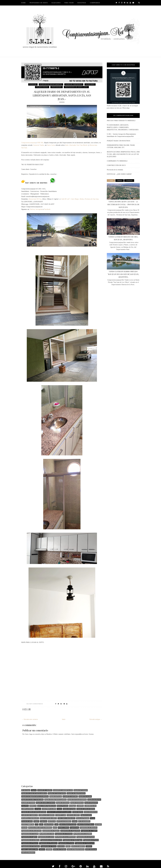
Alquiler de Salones (63, 803)
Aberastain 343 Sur (35, 199)
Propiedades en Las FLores (85, 837)
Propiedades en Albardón (88, 827)
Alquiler (33, 84)
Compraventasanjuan (28, 143)
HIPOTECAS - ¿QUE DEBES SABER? (119, 174)
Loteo (41, 824)
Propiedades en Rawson (30, 843)
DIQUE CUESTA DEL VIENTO (48, 818)
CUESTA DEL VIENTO (73, 815)
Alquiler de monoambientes (77, 800)
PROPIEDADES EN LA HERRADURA (65, 837)
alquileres (90, 84)
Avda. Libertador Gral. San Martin (76, 145)
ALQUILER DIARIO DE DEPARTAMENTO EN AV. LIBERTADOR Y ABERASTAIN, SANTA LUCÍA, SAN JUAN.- (62, 95)
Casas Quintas (78, 812)
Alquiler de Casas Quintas (57, 793)
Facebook (47, 209)
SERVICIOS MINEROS (78, 846)
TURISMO (49, 849)
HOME (24, 3)
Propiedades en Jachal (46, 837)
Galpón (36, 821)
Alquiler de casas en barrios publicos (34, 793)
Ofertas (120, 180)
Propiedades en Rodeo (66, 843)
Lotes (56, 824)
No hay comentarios (35, 704)
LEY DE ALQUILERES (84, 821)
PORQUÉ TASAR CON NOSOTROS (119, 141)
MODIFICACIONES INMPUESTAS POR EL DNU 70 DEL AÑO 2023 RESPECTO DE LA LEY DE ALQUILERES (123, 154)
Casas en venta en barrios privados (34, 812)
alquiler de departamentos (51, 84)
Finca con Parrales (83, 818)
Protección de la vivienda (115, 170)
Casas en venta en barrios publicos (59, 812)
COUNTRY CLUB (61, 815)
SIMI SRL (40, 143)
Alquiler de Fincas (56, 796)
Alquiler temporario (74, 84)
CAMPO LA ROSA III (28, 809)
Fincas (92, 818)
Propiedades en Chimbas (64, 834)
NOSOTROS (82, 3)
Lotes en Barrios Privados (68, 824)
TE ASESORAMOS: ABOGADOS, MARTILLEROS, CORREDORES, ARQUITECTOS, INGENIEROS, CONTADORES (123, 127)
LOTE (37, 824)
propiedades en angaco (51, 831)
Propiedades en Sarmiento (31, 846)
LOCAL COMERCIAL (28, 824)
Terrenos (42, 849)
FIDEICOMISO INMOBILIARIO (66, 818)
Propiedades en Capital (89, 831)
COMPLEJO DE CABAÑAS (47, 815)
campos (38, 809)
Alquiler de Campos (81, 790)
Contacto (129, 180)
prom (55, 827)
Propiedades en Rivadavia (48, 843)
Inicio (64, 719)
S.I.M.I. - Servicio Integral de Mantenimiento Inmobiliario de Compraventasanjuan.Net (121, 135)
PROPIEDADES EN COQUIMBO (83, 834)
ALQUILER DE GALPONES (70, 796)
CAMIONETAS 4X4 (90, 806)
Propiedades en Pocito (91, 840)
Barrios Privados (62, 806)
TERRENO (89, 846)
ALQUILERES (56, 3)
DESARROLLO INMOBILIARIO (30, 818)
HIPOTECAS (52, 821)
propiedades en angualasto (70, 831)
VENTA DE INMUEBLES (28, 852)
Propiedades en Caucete (30, 834)
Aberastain (93, 145)
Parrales (24, 827)
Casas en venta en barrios (86, 809)
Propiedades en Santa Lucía (76, 87)
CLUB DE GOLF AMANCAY (30, 815)
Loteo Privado (49, 824)
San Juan (24, 148)
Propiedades (57, 87)
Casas (59, 809)
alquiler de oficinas (94, 800)
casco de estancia (91, 812)
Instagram (39, 209)
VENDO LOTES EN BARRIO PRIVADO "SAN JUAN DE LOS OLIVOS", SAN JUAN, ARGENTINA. (123, 274)
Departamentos (86, 815)
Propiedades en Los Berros (30, 840)
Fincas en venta (27, 821)
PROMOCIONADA (42, 87)
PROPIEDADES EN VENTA (39, 3)
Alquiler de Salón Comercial (46, 803)
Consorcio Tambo (38, 145)
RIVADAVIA (61, 846)
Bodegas (72, 806)
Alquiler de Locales (85, 796)
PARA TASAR (69, 3)
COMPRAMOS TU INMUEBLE (117, 161)
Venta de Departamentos (76, 849)
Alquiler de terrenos (77, 803)
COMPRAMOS (95, 3)
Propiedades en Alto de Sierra (31, 831)
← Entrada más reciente (30, 719)
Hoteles (75, 821)
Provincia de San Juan (92, 199)
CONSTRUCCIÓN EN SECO (116, 165)
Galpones (44, 821)
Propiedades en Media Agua (73, 840)
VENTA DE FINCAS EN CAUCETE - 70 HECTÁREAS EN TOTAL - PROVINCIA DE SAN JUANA (123, 204)
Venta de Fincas (91, 849)
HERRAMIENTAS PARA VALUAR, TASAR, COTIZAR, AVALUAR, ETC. (121, 146)
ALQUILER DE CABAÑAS (45, 790)
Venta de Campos (60, 849)
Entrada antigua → (96, 719)
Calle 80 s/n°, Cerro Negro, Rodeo (72, 199)
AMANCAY (33, 806)
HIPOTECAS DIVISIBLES (64, 821)
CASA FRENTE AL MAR (49, 809)
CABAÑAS (80, 806)
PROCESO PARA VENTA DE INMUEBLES (40, 827)
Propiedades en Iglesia (29, 837)
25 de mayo (26, 790)
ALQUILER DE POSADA (28, 803)
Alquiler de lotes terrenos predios (55, 800)
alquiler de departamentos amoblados (35, 796)
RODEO (68, 846)
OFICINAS (98, 824)
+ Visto (111, 180)
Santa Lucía (51, 145)
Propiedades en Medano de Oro (51, 840)
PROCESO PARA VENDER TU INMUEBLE (121, 121)
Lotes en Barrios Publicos (86, 824)
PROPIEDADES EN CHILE (47, 834)
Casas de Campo (69, 809)
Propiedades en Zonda (49, 846)
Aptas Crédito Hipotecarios (47, 806)
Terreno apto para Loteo (30, 849)
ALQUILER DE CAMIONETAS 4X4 (63, 790)
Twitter (32, 209)
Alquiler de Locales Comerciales (32, 800)
